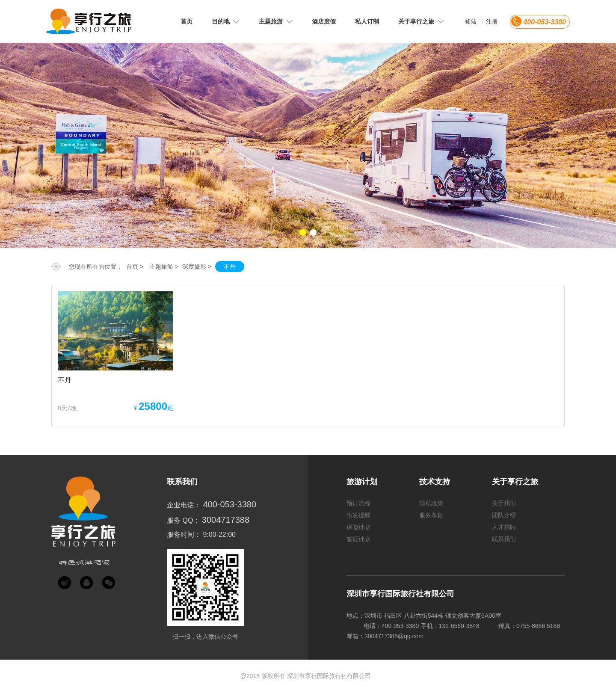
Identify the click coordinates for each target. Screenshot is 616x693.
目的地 (226, 21)
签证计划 (358, 539)
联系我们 (504, 539)
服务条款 (431, 515)
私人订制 (367, 21)
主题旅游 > (164, 267)
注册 (492, 21)
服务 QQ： (183, 520)
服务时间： (184, 535)
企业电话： (184, 505)
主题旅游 (276, 21)
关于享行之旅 (421, 21)
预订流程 (358, 503)
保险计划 (358, 527)
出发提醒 (358, 515)
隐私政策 (431, 503)
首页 (187, 21)
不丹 (230, 267)
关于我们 (504, 503)
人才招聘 (504, 527)
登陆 (471, 21)
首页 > (135, 267)
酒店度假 (324, 21)
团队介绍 (504, 515)
